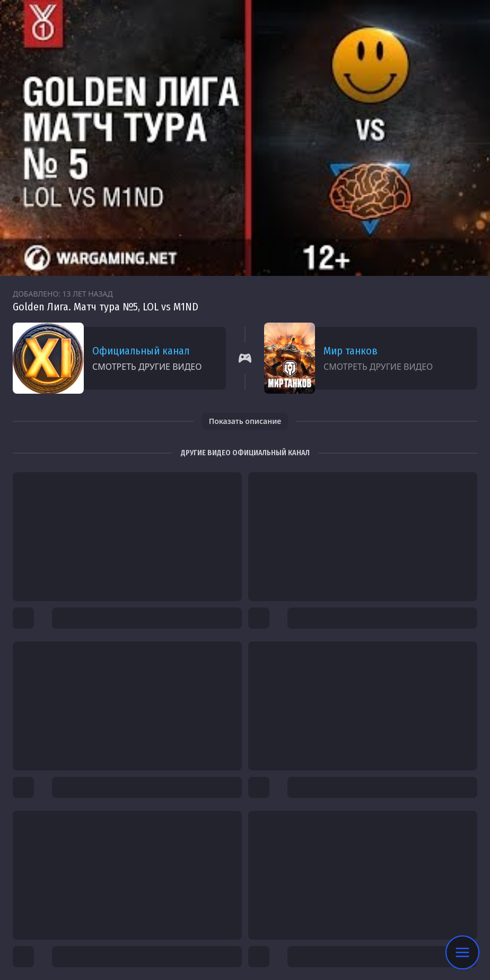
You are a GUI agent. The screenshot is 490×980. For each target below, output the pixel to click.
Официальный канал (141, 351)
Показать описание (245, 421)
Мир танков (351, 351)
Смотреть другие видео (147, 367)
